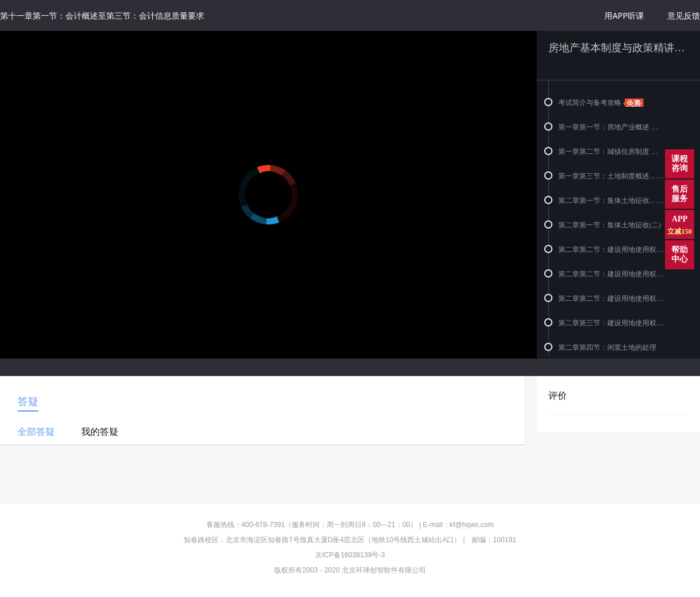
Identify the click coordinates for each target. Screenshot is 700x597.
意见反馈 (684, 15)
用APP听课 (624, 15)
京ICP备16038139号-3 (350, 555)
